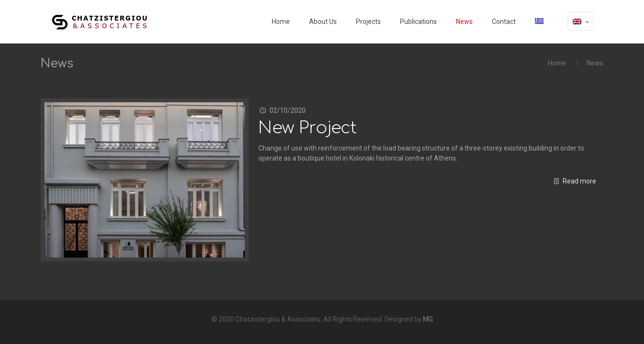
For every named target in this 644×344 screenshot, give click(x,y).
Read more (579, 181)
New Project (308, 128)
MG (428, 319)
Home (557, 63)
